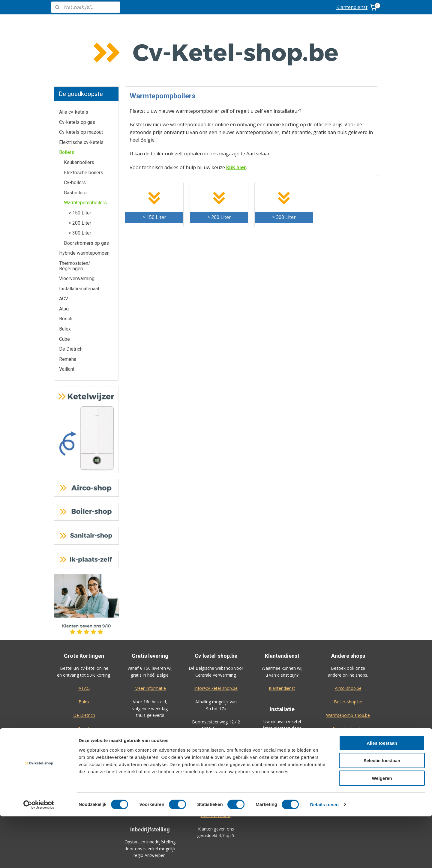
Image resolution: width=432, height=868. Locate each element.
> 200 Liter (80, 178)
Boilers (67, 107)
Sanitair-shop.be (348, 684)
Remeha (68, 314)
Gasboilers (75, 148)
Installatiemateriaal (79, 244)
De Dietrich (71, 304)
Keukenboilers (79, 117)
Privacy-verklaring (348, 744)
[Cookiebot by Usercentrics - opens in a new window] (39, 856)
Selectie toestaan (382, 812)
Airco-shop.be (348, 643)
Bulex (65, 284)
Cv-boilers (75, 138)
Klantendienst (352, 7)
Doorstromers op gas (86, 198)
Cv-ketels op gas (77, 77)
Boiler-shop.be (348, 657)
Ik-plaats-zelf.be (348, 697)
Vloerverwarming (77, 233)
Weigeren (382, 830)
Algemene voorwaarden (348, 730)
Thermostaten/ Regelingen (75, 221)
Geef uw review (216, 770)
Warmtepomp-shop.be (348, 670)
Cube (64, 294)
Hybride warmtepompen (84, 208)
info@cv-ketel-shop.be (216, 643)
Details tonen (324, 856)
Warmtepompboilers (85, 158)
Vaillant (67, 324)
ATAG (84, 643)
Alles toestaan (382, 795)
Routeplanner (216, 697)
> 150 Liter (80, 168)
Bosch (66, 274)
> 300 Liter (80, 188)
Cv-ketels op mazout (81, 87)
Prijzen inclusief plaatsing (282, 703)
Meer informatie (150, 643)
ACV (64, 254)
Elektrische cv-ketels (81, 97)
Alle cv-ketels (74, 67)
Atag (64, 264)
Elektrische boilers (84, 128)
